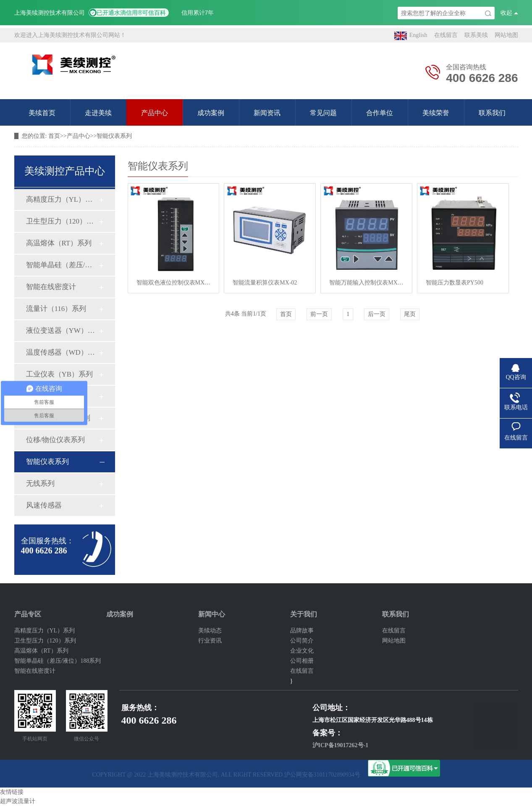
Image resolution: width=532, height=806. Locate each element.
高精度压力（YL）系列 (62, 199)
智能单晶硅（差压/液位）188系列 (62, 265)
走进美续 (98, 113)
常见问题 (323, 113)
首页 (54, 136)
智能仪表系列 (114, 136)
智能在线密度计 (51, 287)
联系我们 (492, 113)
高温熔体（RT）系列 (59, 243)
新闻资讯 (267, 113)
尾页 (410, 314)
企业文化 (302, 651)
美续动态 (210, 631)
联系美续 (476, 35)
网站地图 (506, 35)
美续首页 (42, 113)
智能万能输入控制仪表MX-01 (366, 283)
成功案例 (211, 113)
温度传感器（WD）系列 (62, 352)
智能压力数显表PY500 (455, 283)
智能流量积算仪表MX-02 (265, 283)
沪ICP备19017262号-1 (341, 745)
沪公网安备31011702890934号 (322, 775)
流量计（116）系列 (56, 309)
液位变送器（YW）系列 (62, 331)
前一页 (319, 314)
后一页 (377, 314)
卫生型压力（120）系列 (62, 221)
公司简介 (302, 641)
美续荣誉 (436, 113)
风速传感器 (44, 505)
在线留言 (446, 35)
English (411, 36)
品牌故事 (302, 631)
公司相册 (302, 661)
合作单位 (380, 113)
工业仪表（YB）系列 (60, 374)
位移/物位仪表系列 (56, 440)
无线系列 (40, 483)
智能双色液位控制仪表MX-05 (174, 283)
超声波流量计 (18, 801)
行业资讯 (210, 641)
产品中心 (155, 113)
